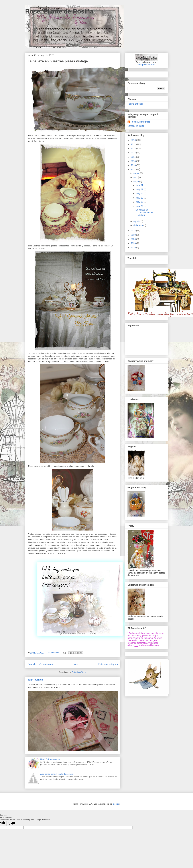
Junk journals (35, 680)
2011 (134, 144)
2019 (134, 235)
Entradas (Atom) (79, 672)
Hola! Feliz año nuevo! (50, 759)
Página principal (135, 104)
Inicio (76, 664)
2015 (134, 161)
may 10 (140, 198)
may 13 (140, 202)
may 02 (140, 189)
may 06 (140, 193)
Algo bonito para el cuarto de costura (57, 774)
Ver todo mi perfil (136, 126)
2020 (134, 239)
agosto (137, 221)
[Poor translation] (11, 823)
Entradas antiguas (108, 664)
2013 (134, 153)
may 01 (140, 185)
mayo (136, 181)
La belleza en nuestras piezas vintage (58, 61)
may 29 (140, 206)
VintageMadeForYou (147, 65)
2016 (134, 165)
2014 (134, 157)
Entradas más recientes (40, 664)
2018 (134, 231)
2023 (134, 243)
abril (136, 177)
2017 (134, 169)
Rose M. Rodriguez (140, 122)
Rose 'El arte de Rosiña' (60, 11)
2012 (134, 148)
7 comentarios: (53, 653)
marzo (137, 173)
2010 (134, 140)
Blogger (116, 804)
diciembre (138, 225)
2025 (134, 248)
